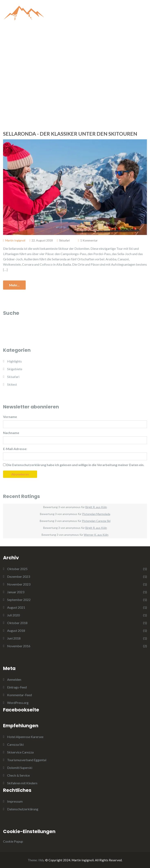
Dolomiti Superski (20, 768)
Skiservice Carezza (20, 752)
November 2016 (19, 646)
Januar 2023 (16, 592)
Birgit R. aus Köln (96, 507)
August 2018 (16, 630)
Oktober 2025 (17, 569)
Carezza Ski (15, 744)
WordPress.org (18, 703)
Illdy (41, 860)
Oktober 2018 (17, 623)
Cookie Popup (13, 841)
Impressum (15, 801)
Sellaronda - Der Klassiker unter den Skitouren (70, 134)
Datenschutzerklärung (23, 809)
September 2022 (19, 600)
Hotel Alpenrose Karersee (25, 737)
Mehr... (14, 285)
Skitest (12, 384)
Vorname (10, 417)
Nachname (11, 433)
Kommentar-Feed (19, 695)
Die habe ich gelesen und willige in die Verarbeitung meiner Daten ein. (74, 465)
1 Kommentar (89, 240)
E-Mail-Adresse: (15, 449)
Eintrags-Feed (17, 687)
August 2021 (16, 607)
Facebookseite (21, 710)
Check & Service (18, 775)
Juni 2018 (14, 638)
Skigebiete (15, 369)
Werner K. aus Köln (96, 535)
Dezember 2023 (19, 576)
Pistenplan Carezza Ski (96, 521)
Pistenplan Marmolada (96, 514)
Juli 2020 (13, 615)
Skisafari (64, 240)
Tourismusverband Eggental (27, 760)
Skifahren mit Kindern (22, 783)
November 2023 (19, 584)
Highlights (14, 361)
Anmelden (14, 679)
